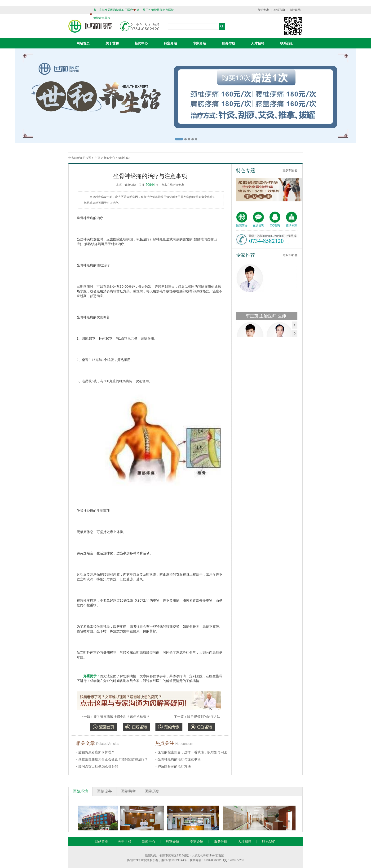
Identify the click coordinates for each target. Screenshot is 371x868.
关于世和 (112, 43)
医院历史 (152, 791)
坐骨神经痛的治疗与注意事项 (179, 759)
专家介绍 (199, 43)
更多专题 (288, 170)
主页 (97, 158)
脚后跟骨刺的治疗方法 (174, 766)
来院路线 (295, 10)
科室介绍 (170, 43)
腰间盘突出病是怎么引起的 (98, 766)
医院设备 (104, 791)
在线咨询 (279, 10)
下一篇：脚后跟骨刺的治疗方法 (197, 717)
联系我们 (287, 43)
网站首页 (83, 43)
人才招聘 (258, 43)
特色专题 (246, 170)
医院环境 (80, 791)
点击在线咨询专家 (173, 185)
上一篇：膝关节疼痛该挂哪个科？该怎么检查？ (115, 717)
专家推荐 (246, 255)
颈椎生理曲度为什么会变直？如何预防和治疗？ (113, 759)
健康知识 (124, 158)
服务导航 (229, 43)
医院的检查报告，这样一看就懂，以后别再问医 (192, 752)
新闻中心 (141, 43)
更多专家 (288, 255)
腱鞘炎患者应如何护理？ (97, 752)
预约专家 (263, 10)
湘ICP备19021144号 (174, 860)
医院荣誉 (128, 791)
